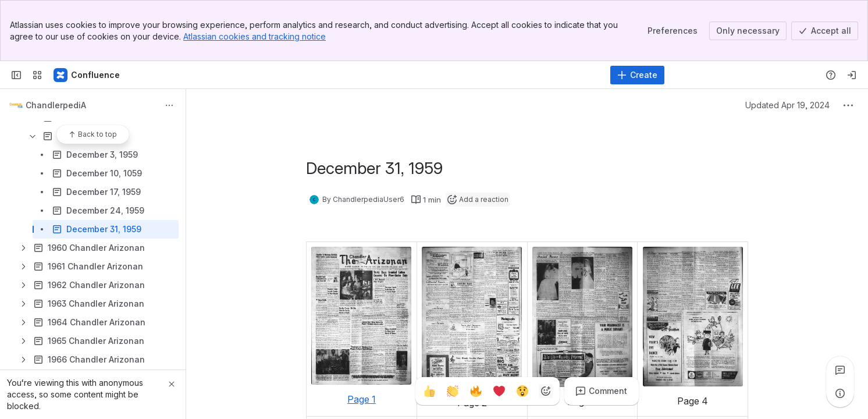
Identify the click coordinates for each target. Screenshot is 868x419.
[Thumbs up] (429, 391)
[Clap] (453, 391)
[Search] (405, 75)
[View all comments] (840, 370)
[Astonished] (522, 391)
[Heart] (499, 391)
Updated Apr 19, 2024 (787, 105)
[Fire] (476, 391)
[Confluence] (87, 75)
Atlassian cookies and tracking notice (255, 36)
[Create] (637, 75)
